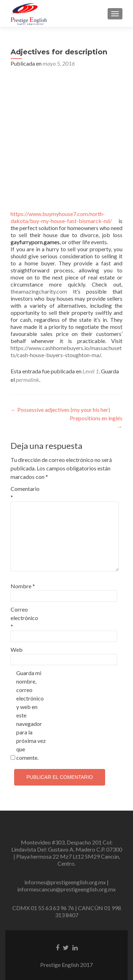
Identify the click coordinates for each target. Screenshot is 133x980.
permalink (28, 380)
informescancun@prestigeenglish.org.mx (66, 889)
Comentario (25, 493)
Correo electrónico (24, 618)
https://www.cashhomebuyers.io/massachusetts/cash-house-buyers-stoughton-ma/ (66, 351)
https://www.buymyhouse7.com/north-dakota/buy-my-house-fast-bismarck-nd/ (61, 217)
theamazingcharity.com (39, 291)
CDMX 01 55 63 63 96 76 (43, 908)
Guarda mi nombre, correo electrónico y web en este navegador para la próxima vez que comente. (31, 715)
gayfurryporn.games (35, 242)
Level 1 (91, 371)
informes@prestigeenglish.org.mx (65, 882)
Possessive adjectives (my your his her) (60, 410)
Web (17, 650)
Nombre (23, 586)
